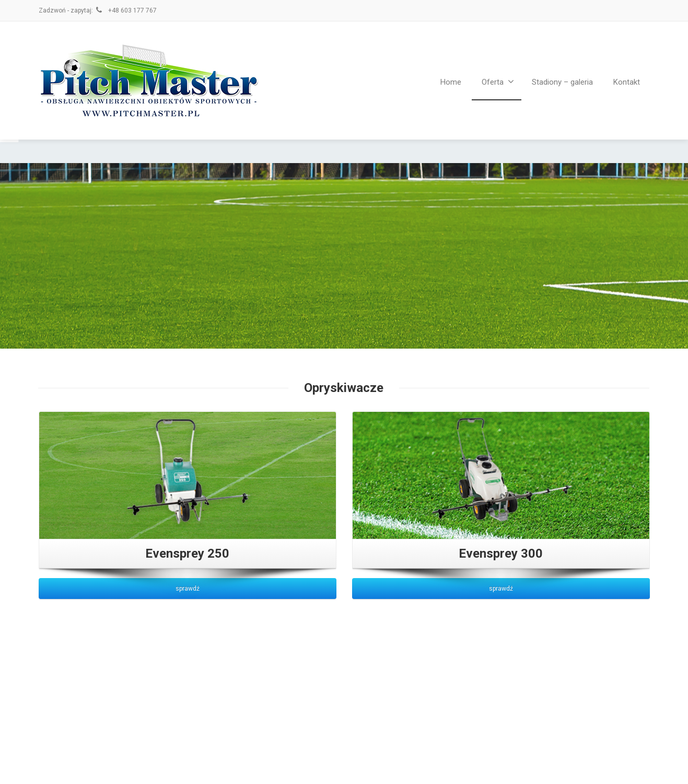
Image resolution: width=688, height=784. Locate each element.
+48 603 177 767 (126, 10)
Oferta (498, 82)
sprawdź (188, 589)
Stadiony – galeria (562, 82)
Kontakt (627, 82)
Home (451, 82)
